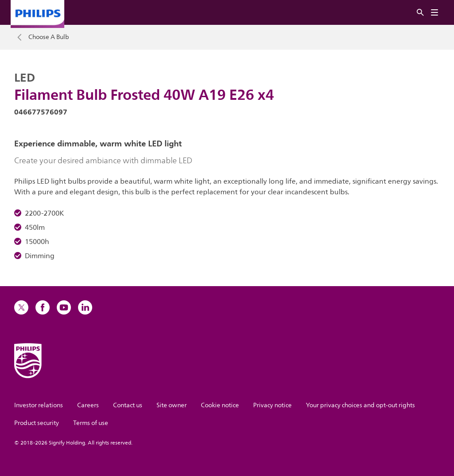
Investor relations (39, 405)
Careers (88, 405)
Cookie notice (220, 405)
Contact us (128, 405)
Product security (37, 423)
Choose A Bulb (49, 37)
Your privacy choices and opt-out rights (360, 405)
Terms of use (91, 423)
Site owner (172, 405)
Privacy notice (272, 405)
